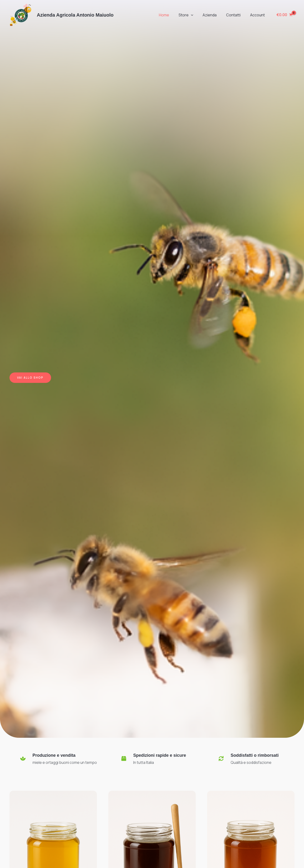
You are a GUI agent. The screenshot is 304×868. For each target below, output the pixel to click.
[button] (198, 15)
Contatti (236, 15)
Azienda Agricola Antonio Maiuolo (75, 15)
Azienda (214, 15)
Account (258, 15)
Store (193, 15)
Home (173, 15)
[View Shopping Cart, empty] (284, 15)
